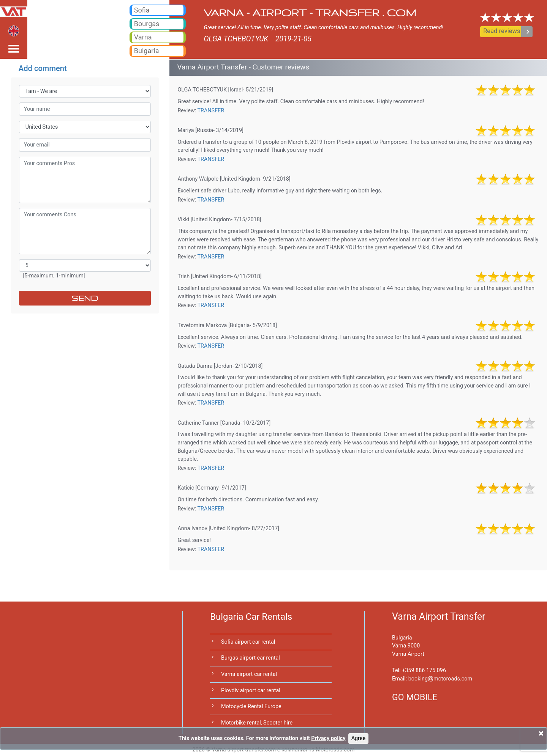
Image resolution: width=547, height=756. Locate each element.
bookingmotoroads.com (440, 679)
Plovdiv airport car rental (251, 691)
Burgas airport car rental (251, 658)
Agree (358, 738)
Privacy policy (328, 738)
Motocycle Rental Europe (251, 706)
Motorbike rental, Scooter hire (257, 723)
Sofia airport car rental (248, 642)
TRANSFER (211, 111)
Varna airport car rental (249, 674)
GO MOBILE (415, 697)
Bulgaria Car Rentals (251, 617)
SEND (85, 298)
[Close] (541, 733)
